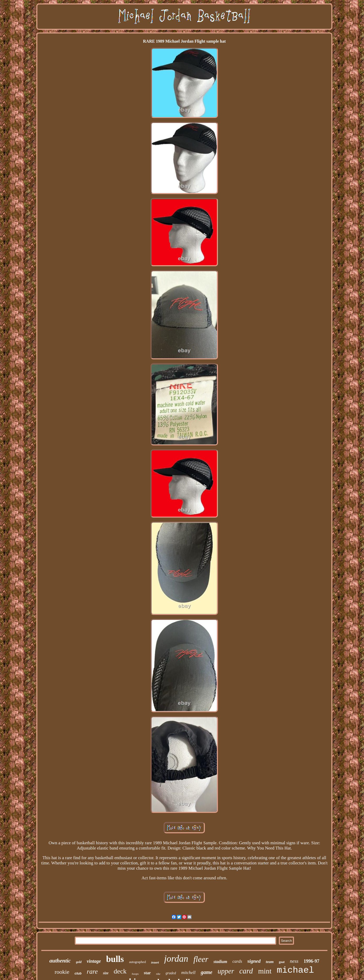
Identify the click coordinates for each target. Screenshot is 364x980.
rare (92, 971)
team (270, 962)
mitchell (188, 973)
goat (282, 962)
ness (294, 961)
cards (237, 961)
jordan (176, 959)
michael (295, 970)
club (78, 973)
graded (171, 973)
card (246, 971)
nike (158, 974)
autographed (137, 962)
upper (226, 971)
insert (155, 962)
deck (120, 971)
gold (79, 962)
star (147, 973)
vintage (94, 961)
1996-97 (311, 961)
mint (265, 971)
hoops (135, 974)
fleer (201, 959)
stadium (220, 962)
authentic (60, 961)
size (106, 973)
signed (254, 961)
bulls (115, 959)
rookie (62, 972)
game (206, 972)
